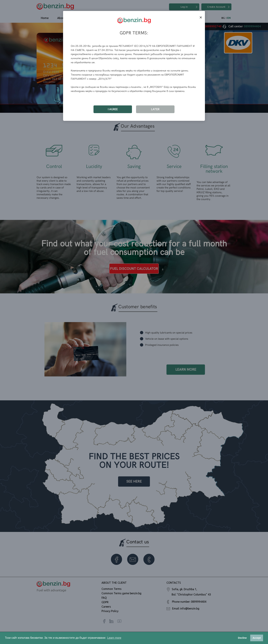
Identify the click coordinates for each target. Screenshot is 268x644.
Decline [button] (242, 638)
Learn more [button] (114, 638)
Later (155, 109)
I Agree (113, 109)
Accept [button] (257, 638)
